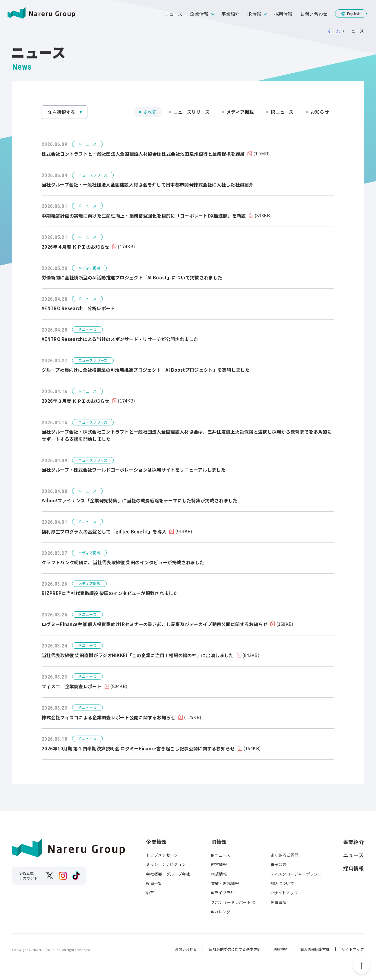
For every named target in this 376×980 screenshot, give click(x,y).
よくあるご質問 (284, 855)
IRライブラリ (223, 893)
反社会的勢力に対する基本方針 (235, 949)
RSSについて (282, 883)
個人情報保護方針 (315, 949)
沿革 (150, 893)
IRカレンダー (223, 912)
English (354, 13)
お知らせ (320, 112)
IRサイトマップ (284, 893)
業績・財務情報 (225, 883)
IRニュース (282, 112)
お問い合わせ (314, 14)
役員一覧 (154, 883)
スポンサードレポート (231, 902)
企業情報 (199, 14)
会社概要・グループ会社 (168, 874)
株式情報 (219, 874)
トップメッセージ (162, 855)
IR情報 (254, 14)
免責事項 (278, 902)
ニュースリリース (191, 112)
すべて (150, 112)
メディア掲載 (240, 112)
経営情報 (219, 864)
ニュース (173, 14)
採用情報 (283, 14)
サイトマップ (353, 949)
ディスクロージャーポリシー (296, 874)
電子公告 (278, 864)
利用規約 (281, 949)
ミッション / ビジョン (166, 864)
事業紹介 (231, 14)
